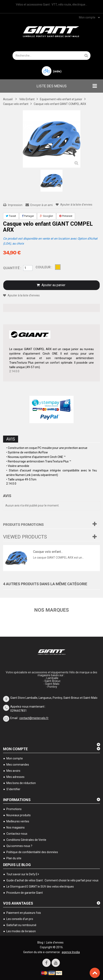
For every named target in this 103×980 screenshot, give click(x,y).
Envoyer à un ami (42, 205)
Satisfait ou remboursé (21, 925)
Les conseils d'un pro (20, 919)
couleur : (44, 267)
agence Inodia (71, 952)
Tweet (11, 216)
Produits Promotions (23, 525)
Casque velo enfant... (48, 552)
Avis (11, 439)
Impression (15, 205)
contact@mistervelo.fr (34, 718)
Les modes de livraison (21, 931)
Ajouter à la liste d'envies (76, 205)
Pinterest (66, 216)
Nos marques (51, 610)
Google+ (47, 216)
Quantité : (12, 268)
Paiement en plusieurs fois (24, 913)
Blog (40, 942)
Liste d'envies (55, 942)
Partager (28, 216)
